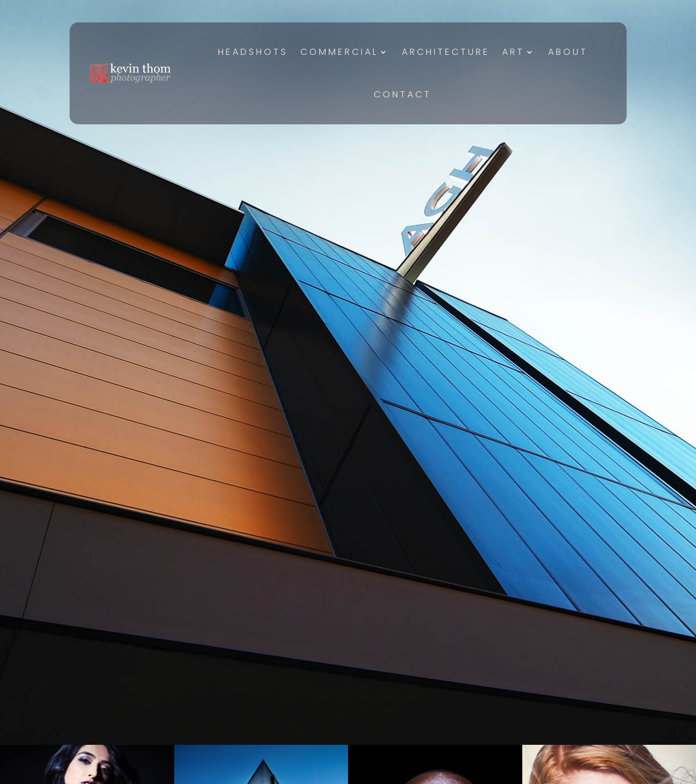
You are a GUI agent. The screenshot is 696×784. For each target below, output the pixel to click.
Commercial (339, 52)
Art (513, 52)
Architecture (446, 52)
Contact (403, 94)
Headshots (253, 52)
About (568, 52)
